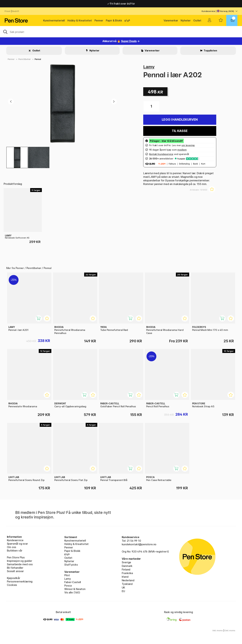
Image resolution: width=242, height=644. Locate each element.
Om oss (11, 547)
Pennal (38, 59)
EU (123, 591)
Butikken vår (15, 551)
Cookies (12, 585)
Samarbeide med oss (20, 564)
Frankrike (127, 573)
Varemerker (171, 20)
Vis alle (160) (72, 592)
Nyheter (186, 20)
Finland (126, 570)
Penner (99, 20)
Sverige (126, 562)
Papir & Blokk (114, 20)
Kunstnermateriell (54, 20)
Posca (68, 586)
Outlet (197, 20)
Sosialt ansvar (15, 571)
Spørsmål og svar (17, 544)
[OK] (121, 32)
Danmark (127, 566)
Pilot (67, 575)
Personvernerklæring (20, 581)
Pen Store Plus (16, 557)
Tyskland (127, 584)
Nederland (128, 580)
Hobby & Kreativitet (80, 20)
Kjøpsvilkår (14, 578)
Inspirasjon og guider (20, 561)
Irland (125, 577)
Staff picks (71, 565)
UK (123, 588)
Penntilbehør (25, 59)
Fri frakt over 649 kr (121, 4)
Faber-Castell (73, 582)
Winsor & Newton (75, 589)
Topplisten (210, 51)
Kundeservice (208, 11)
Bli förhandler (15, 568)
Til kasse (180, 131)
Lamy (149, 67)
